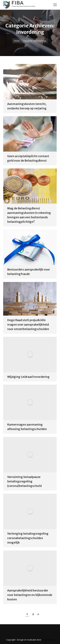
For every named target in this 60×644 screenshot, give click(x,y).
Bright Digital (48, 640)
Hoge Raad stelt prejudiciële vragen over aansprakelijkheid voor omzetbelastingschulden (28, 325)
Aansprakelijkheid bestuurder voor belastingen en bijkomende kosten (30, 595)
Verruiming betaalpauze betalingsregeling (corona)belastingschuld (24, 481)
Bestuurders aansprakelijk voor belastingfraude (29, 272)
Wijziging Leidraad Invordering (28, 377)
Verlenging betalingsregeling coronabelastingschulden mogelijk (28, 538)
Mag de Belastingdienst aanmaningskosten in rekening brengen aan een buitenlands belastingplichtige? (29, 215)
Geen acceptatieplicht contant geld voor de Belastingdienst (28, 158)
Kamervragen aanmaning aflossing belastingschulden (27, 427)
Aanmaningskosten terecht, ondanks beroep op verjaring (27, 106)
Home (17, 41)
